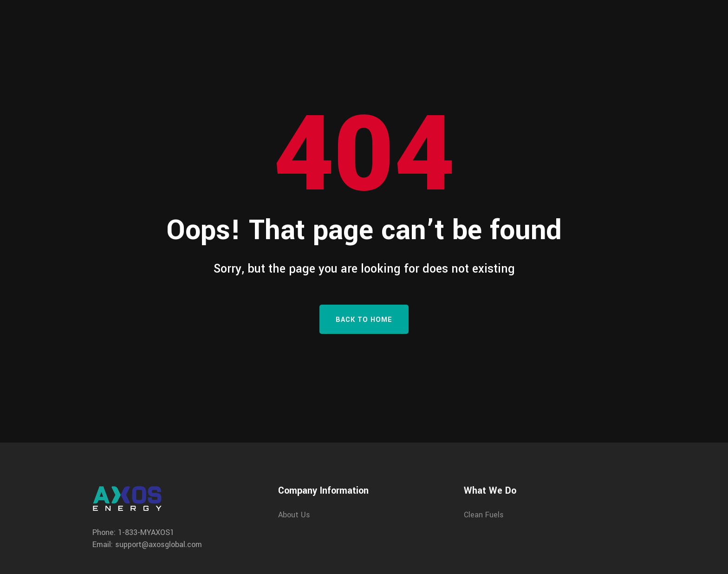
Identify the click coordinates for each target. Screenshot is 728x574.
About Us (294, 515)
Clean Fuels (484, 515)
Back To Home (364, 320)
